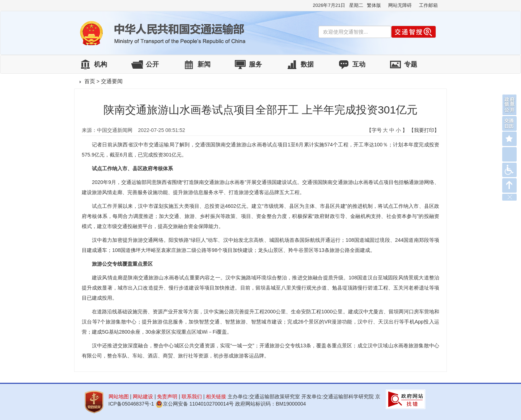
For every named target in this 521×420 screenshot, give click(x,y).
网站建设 (143, 397)
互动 (359, 64)
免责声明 (167, 397)
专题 (411, 64)
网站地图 (119, 397)
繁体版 (374, 5)
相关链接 (216, 397)
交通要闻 (112, 81)
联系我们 (192, 397)
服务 (255, 64)
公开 (152, 64)
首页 (90, 81)
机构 (101, 64)
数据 (307, 64)
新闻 (204, 64)
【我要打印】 (424, 130)
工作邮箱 (428, 5)
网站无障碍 (400, 5)
